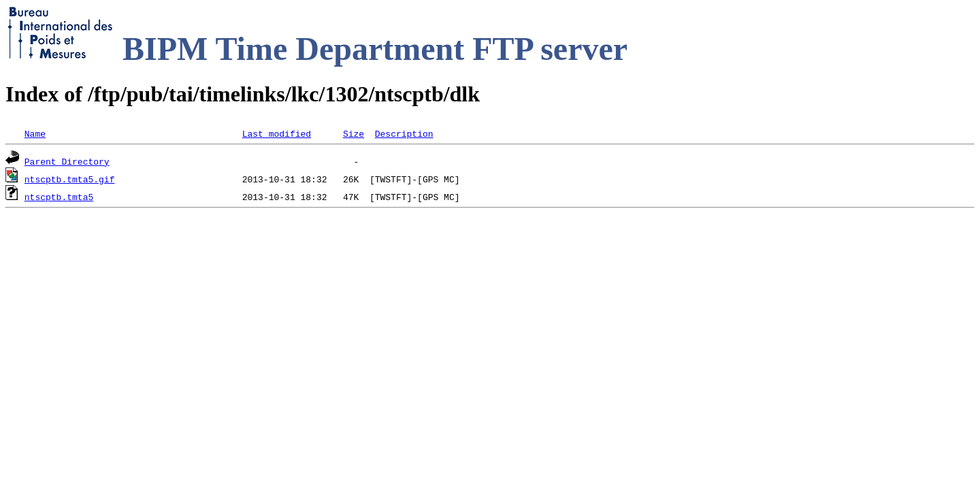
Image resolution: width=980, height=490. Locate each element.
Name (35, 133)
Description (404, 133)
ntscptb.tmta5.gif (70, 179)
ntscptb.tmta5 (59, 197)
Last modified (277, 133)
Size (354, 133)
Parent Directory (67, 161)
